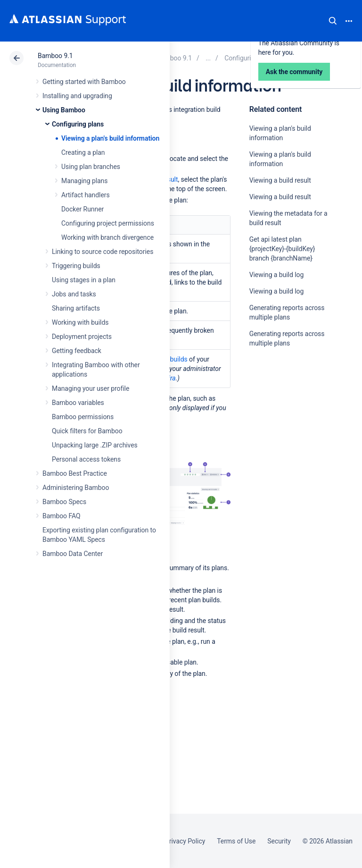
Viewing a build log (277, 275)
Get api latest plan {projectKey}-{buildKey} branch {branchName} (282, 249)
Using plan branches (91, 167)
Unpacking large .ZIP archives (95, 445)
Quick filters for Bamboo (87, 431)
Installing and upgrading (77, 96)
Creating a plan (83, 152)
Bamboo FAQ (61, 516)
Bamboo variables (78, 403)
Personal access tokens (86, 459)
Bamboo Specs (64, 502)
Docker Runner (82, 209)
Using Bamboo (64, 110)
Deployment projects (82, 337)
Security (279, 841)
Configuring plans (78, 124)
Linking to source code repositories (103, 252)
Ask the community (282, 436)
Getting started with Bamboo (84, 82)
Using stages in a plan (84, 280)
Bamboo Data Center (73, 554)
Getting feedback (77, 351)
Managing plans (84, 181)
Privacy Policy (185, 841)
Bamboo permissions (83, 417)
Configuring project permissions (108, 223)
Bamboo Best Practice (75, 473)
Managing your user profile (90, 388)
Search (333, 21)
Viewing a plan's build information (110, 138)
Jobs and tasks (74, 294)
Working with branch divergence (107, 237)
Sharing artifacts (76, 308)
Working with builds (80, 322)
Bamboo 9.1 (55, 56)
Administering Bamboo (76, 488)
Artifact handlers (86, 195)
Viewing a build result (280, 180)
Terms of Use (236, 841)
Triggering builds (76, 266)
